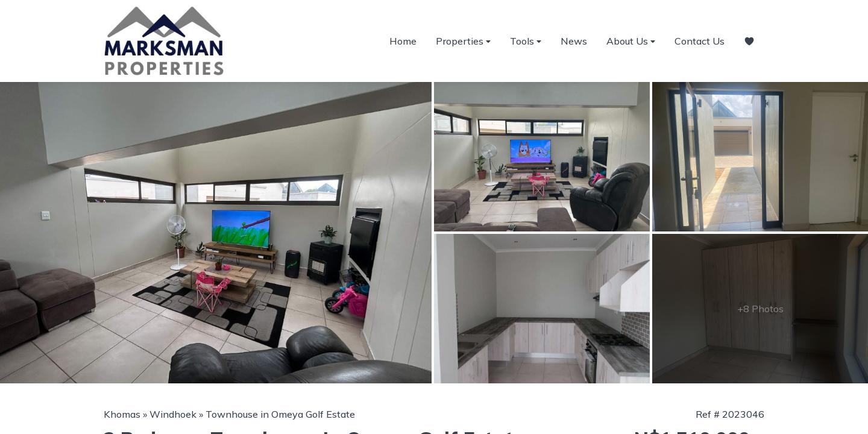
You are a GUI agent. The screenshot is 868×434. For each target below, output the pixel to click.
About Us (631, 41)
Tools (526, 41)
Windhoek (173, 414)
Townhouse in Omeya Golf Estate (280, 414)
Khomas (122, 414)
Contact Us (700, 41)
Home (403, 41)
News (574, 41)
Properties (463, 41)
